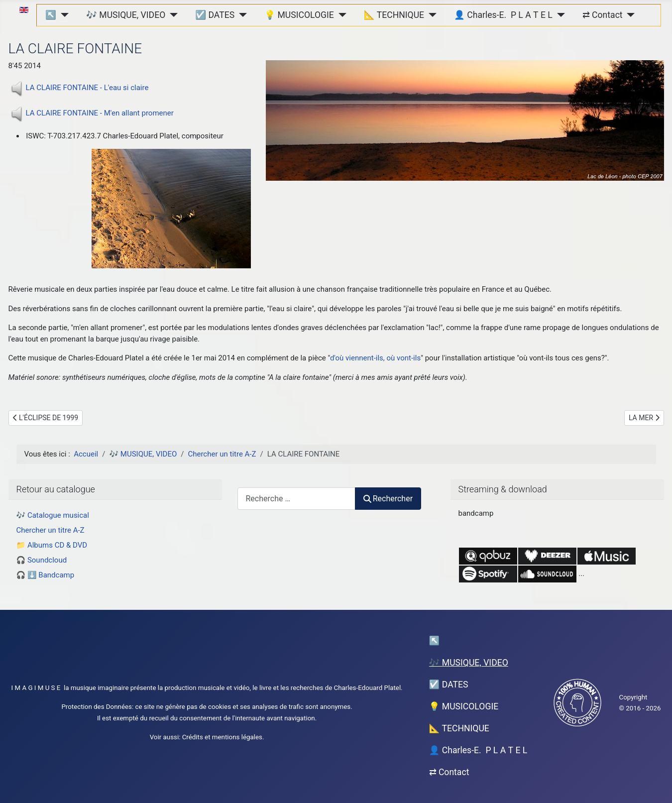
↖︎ (51, 15)
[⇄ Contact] (629, 15)
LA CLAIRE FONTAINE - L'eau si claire (87, 88)
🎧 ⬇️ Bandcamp (46, 575)
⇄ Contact (603, 15)
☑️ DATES (215, 15)
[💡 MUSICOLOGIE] (340, 15)
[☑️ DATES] (241, 15)
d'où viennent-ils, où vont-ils (375, 358)
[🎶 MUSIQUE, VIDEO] (171, 15)
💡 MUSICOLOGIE (299, 15)
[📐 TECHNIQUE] (430, 15)
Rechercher (388, 499)
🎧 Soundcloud (42, 560)
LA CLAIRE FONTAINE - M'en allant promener (100, 113)
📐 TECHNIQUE (394, 15)
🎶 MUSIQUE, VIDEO (126, 15)
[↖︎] (62, 15)
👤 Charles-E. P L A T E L (503, 15)
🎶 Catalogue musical (53, 515)
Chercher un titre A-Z (51, 530)
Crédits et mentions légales (222, 737)
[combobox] (296, 499)
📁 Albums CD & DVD (52, 545)
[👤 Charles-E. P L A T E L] (559, 15)
